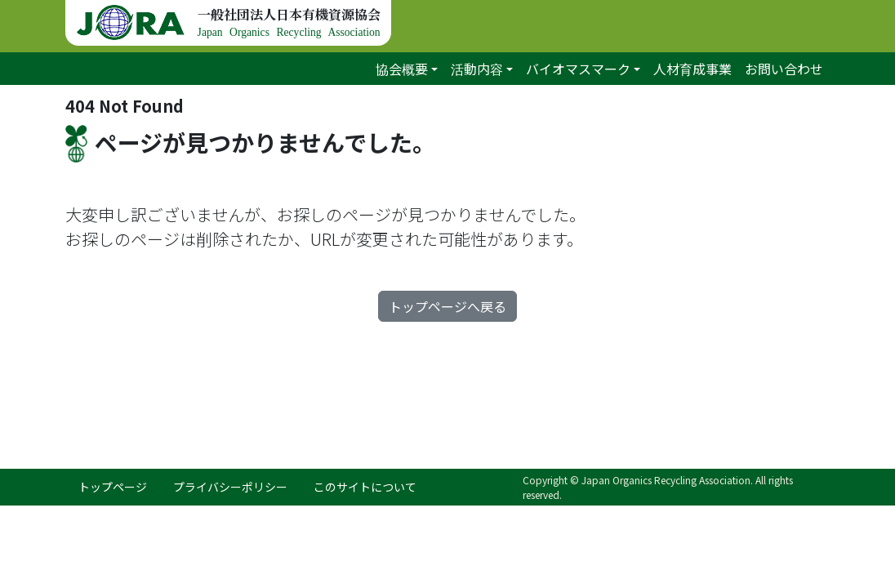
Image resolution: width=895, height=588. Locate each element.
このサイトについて (365, 487)
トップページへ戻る (447, 306)
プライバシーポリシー (230, 487)
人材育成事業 (692, 69)
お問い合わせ (784, 69)
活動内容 (477, 69)
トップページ (113, 487)
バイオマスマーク (578, 69)
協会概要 (402, 69)
